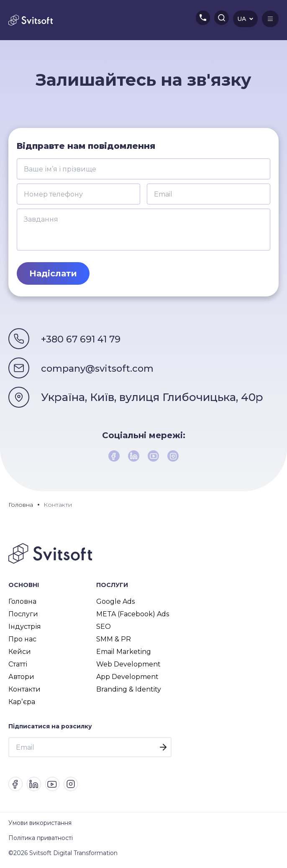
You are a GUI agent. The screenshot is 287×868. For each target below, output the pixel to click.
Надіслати (53, 273)
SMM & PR (114, 641)
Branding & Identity (129, 691)
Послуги (23, 616)
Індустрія (25, 629)
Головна (22, 604)
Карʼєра (22, 704)
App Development (127, 679)
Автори (21, 679)
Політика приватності (41, 842)
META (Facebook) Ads (133, 616)
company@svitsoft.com (106, 368)
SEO (104, 629)
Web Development (128, 666)
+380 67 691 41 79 (88, 339)
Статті (18, 666)
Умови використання (40, 827)
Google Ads (115, 604)
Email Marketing (124, 654)
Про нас (22, 641)
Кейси (20, 654)
